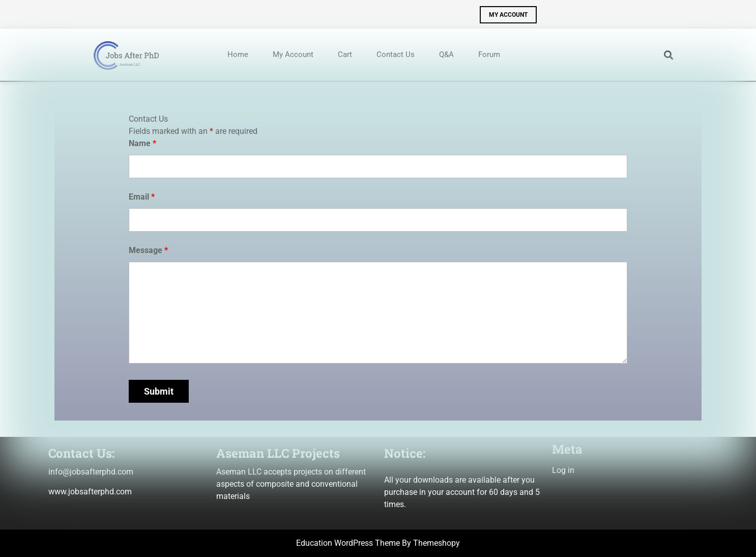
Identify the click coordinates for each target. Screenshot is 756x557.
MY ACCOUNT (504, 12)
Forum (489, 54)
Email (142, 197)
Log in (563, 470)
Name (142, 143)
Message (148, 250)
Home (238, 54)
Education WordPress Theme (348, 543)
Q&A (446, 54)
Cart (345, 54)
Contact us (396, 54)
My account (293, 54)
